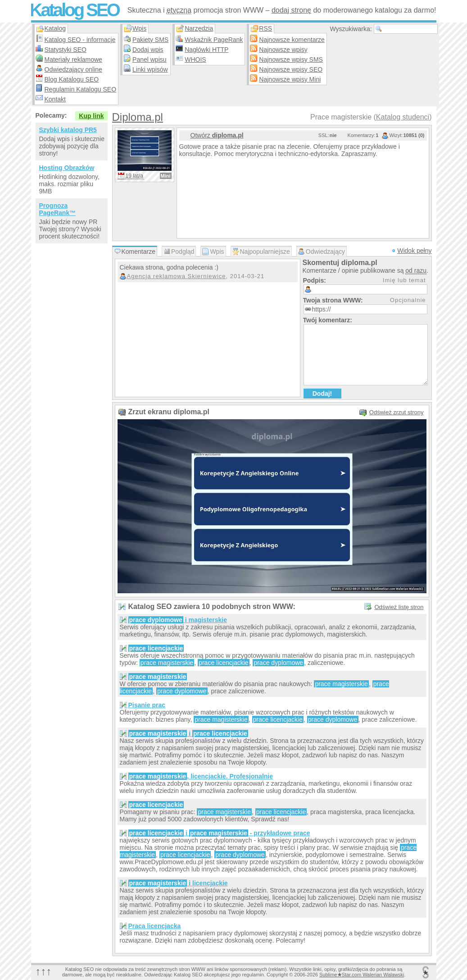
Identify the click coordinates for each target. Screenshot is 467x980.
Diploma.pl (138, 117)
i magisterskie (178, 620)
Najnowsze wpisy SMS (291, 60)
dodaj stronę (291, 10)
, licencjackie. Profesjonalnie (201, 776)
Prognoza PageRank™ (58, 209)
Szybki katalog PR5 (68, 130)
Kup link (91, 116)
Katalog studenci (403, 117)
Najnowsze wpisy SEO (291, 69)
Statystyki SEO (66, 50)
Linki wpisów (150, 69)
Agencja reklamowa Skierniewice (177, 276)
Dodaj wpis (148, 50)
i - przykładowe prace (219, 833)
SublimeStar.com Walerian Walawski (362, 975)
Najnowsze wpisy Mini (290, 79)
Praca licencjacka (155, 926)
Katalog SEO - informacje (80, 40)
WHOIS (195, 60)
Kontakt (55, 99)
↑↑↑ (44, 971)
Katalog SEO (74, 10)
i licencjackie (178, 883)
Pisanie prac (147, 705)
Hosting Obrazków (67, 168)
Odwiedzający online (73, 69)
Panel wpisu (150, 60)
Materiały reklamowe (73, 60)
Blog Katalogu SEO (72, 79)
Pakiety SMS (150, 40)
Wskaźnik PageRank (214, 40)
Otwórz (217, 135)
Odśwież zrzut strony (397, 412)
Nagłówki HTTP (206, 50)
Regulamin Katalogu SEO (81, 89)
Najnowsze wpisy (283, 50)
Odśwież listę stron (399, 607)
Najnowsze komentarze (292, 40)
